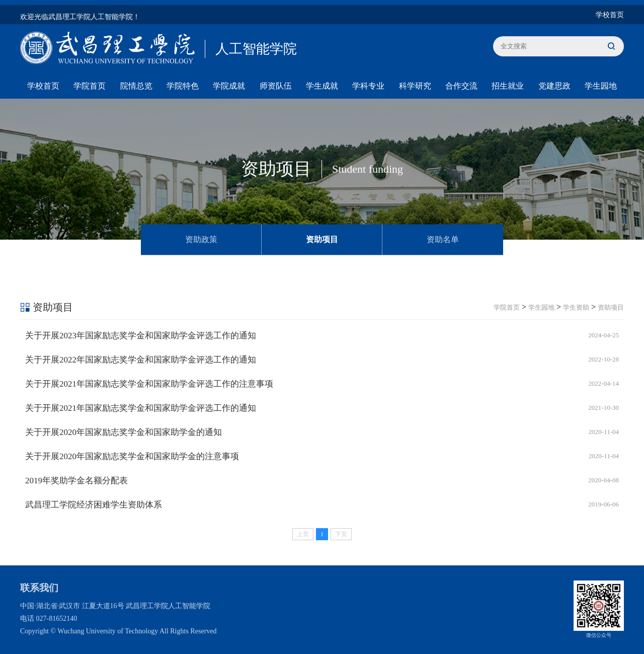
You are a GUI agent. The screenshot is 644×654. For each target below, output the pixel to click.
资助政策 (201, 239)
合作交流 (461, 86)
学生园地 (601, 86)
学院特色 (183, 86)
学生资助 (576, 307)
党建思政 (554, 86)
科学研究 (415, 86)
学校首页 (610, 15)
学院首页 (90, 86)
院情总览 (136, 86)
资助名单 (443, 239)
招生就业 (508, 86)
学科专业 (368, 86)
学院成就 (229, 86)
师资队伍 (276, 86)
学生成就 (322, 86)
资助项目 (322, 239)
